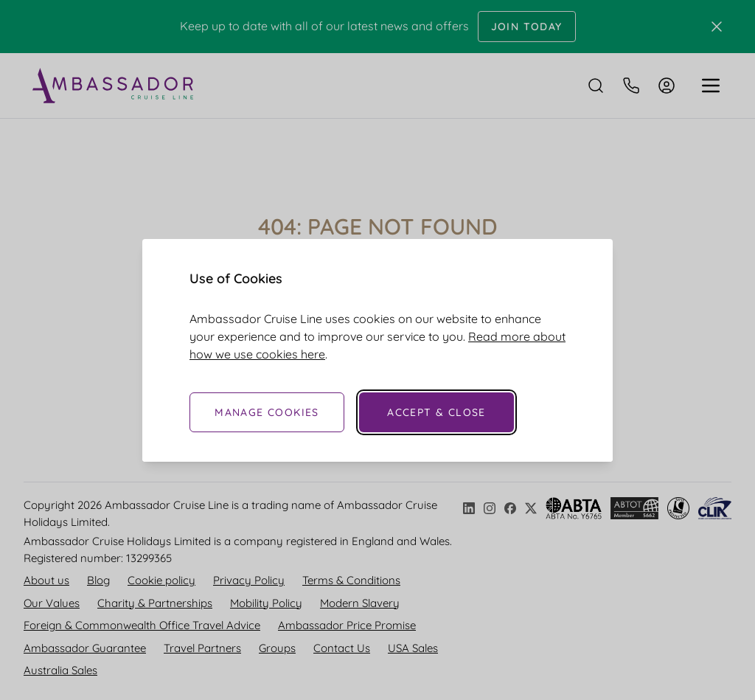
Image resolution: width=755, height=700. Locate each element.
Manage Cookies (267, 412)
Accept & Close (436, 412)
